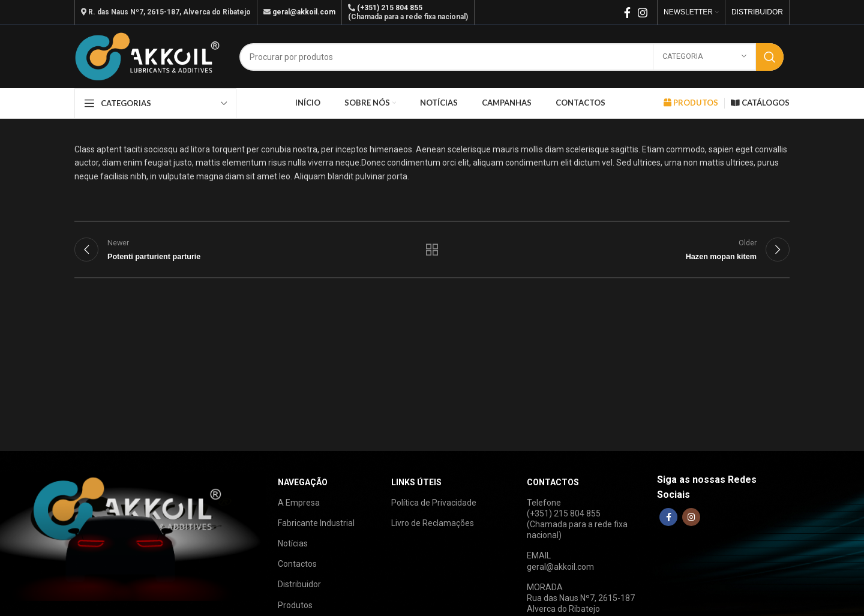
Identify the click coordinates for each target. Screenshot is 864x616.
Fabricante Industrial (316, 523)
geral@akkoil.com (304, 12)
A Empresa (299, 503)
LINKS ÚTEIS (416, 482)
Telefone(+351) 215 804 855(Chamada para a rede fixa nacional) (577, 519)
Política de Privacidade (434, 503)
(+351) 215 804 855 (390, 8)
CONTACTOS (553, 482)
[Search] (511, 57)
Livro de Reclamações (433, 523)
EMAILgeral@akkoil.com (560, 561)
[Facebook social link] (627, 13)
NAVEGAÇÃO (303, 482)
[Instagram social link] (643, 13)
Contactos (297, 564)
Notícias (293, 543)
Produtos (295, 605)
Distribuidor (299, 584)
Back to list (432, 250)
